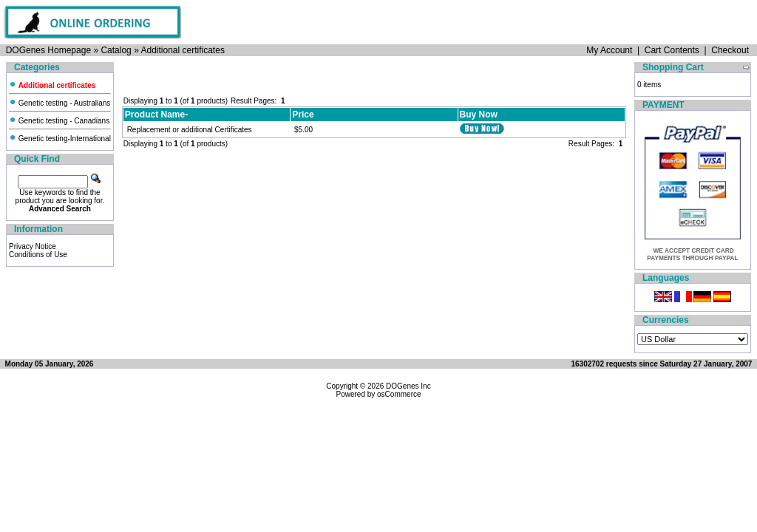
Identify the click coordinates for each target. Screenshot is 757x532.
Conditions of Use (38, 255)
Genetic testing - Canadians (59, 121)
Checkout (730, 50)
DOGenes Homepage (48, 50)
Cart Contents (672, 50)
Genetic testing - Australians (60, 103)
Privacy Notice (33, 246)
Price (303, 115)
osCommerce (399, 394)
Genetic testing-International (60, 139)
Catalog (116, 50)
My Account (609, 50)
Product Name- (156, 115)
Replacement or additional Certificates (190, 130)
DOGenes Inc (408, 386)
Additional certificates (182, 50)
